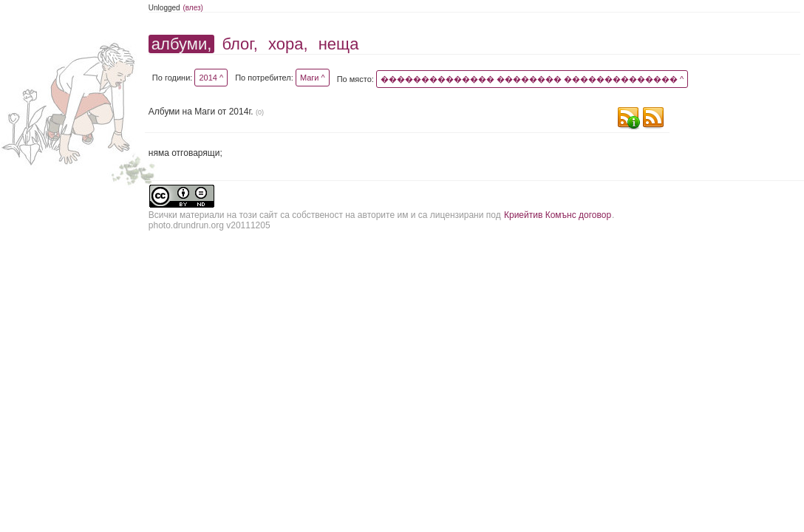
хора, (288, 44)
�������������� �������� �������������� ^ (532, 79)
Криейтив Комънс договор (558, 215)
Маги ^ (313, 78)
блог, (239, 44)
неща (339, 44)
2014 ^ (211, 78)
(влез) (193, 8)
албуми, (181, 44)
